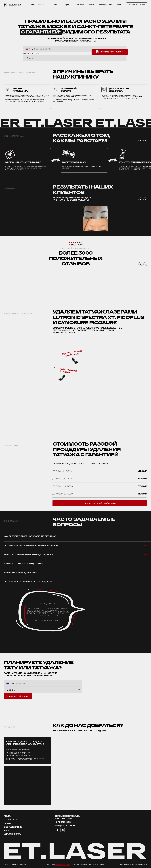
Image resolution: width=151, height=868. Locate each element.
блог (7, 830)
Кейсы (56, 5)
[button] (100, 503)
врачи (7, 823)
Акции (8, 816)
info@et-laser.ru (65, 826)
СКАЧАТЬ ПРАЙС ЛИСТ (18, 696)
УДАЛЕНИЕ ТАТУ (12, 834)
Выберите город (32, 53)
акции (66, 5)
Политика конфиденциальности (16, 865)
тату (33, 5)
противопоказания (62, 865)
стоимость (11, 820)
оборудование (13, 827)
